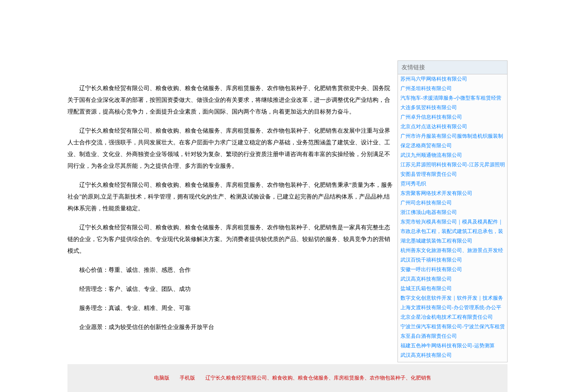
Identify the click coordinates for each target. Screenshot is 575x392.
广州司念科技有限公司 (426, 203)
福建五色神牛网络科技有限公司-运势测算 (448, 346)
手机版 (187, 378)
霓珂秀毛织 (413, 184)
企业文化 (179, 51)
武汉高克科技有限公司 (426, 279)
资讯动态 (443, 51)
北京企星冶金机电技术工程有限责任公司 (447, 317)
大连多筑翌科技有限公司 (429, 108)
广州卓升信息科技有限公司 (431, 117)
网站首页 (91, 51)
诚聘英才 (355, 51)
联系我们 (399, 51)
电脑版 (162, 378)
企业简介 (135, 51)
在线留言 (487, 51)
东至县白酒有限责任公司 (429, 336)
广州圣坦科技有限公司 (426, 88)
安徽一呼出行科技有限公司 (431, 269)
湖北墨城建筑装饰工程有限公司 (436, 241)
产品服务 (223, 51)
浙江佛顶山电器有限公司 (429, 212)
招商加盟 (311, 51)
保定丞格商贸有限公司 (426, 146)
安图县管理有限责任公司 (429, 174)
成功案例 (267, 51)
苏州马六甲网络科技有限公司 (434, 79)
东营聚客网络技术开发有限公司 (436, 193)
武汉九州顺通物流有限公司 (431, 155)
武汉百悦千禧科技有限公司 (431, 260)
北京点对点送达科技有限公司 (434, 127)
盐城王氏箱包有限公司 (426, 289)
